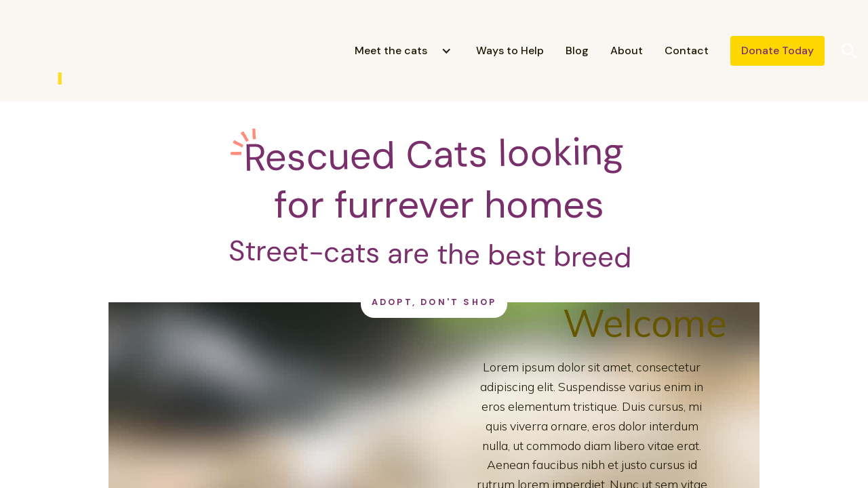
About (627, 50)
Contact (687, 50)
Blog (577, 50)
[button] (398, 51)
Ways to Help (510, 50)
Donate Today (777, 50)
